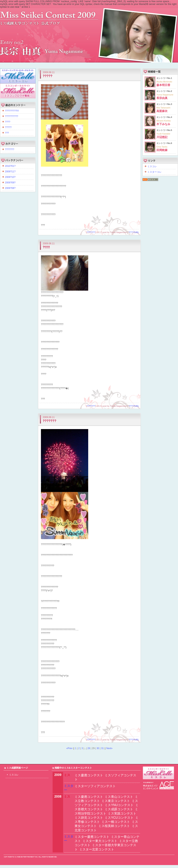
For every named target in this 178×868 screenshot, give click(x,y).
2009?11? (10, 172)
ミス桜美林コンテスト (114, 826)
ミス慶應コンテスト (89, 775)
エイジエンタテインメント (159, 785)
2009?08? (10, 188)
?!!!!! (46, 247)
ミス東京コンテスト (116, 801)
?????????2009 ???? (89, 33)
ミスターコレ (154, 172)
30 (98, 748)
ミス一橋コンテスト (116, 822)
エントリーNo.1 (164, 82)
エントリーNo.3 (164, 108)
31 (102, 748)
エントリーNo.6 (164, 147)
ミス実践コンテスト (122, 813)
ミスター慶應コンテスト (92, 837)
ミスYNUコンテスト (119, 805)
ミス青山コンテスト (119, 797)
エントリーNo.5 (164, 134)
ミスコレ (152, 166)
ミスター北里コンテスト (97, 849)
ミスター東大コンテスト (100, 841)
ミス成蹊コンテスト (119, 809)
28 (89, 748)
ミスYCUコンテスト (119, 818)
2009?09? (10, 183)
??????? (91, 232)
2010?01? (10, 166)
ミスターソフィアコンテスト (95, 786)
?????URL (134, 232)
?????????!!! (12, 111)
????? (48, 76)
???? (8, 122)
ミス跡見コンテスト (89, 818)
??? (7, 133)
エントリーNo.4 (164, 121)
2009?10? (10, 177)
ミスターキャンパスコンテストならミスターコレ (159, 773)
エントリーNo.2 (165, 95)
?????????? (12, 116)
